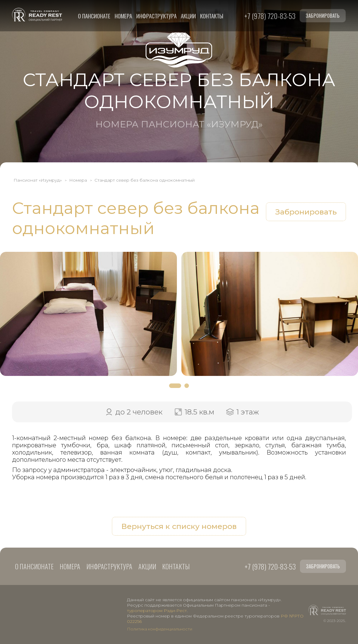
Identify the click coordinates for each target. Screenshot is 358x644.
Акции (188, 16)
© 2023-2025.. (335, 621)
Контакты (212, 16)
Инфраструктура (156, 16)
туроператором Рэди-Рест (157, 611)
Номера (123, 16)
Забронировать (323, 16)
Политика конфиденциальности (160, 629)
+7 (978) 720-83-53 (270, 16)
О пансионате (94, 16)
